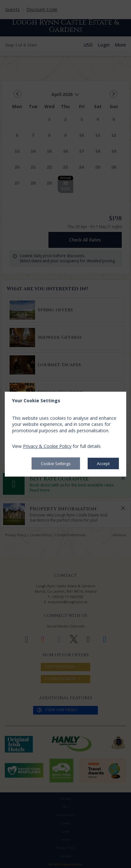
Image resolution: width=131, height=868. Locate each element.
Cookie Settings (56, 464)
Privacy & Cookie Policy (47, 446)
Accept (103, 464)
